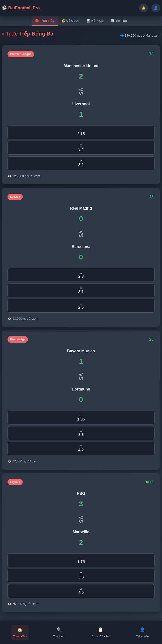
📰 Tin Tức (119, 21)
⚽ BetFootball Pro (21, 8)
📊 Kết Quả (95, 21)
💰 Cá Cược (70, 21)
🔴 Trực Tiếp (45, 21)
